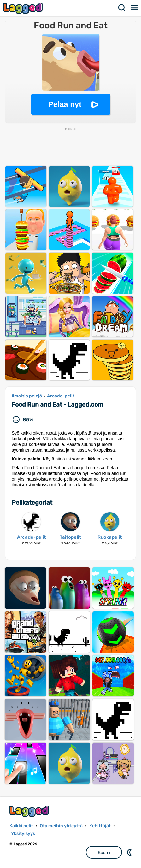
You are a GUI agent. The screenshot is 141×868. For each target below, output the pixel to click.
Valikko (135, 8)
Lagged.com (30, 811)
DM (130, 852)
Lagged (24, 8)
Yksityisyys (23, 833)
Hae (122, 8)
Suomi (104, 853)
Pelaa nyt (65, 104)
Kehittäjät (100, 826)
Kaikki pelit (21, 826)
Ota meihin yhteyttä (61, 826)
